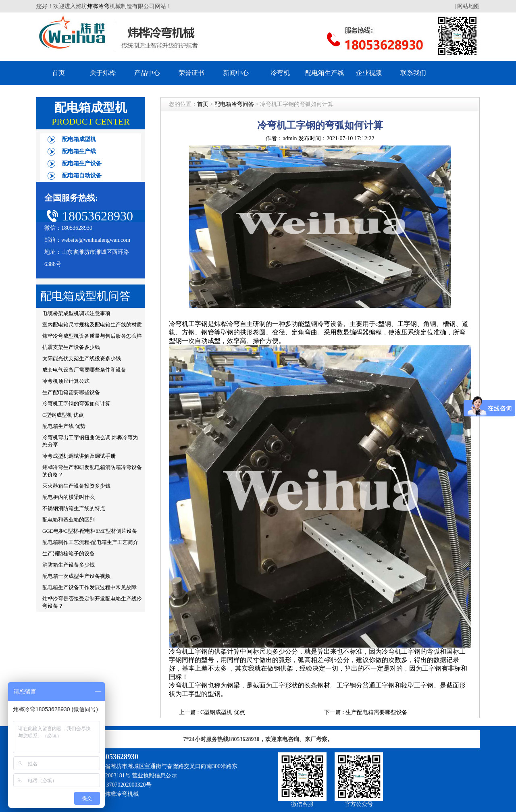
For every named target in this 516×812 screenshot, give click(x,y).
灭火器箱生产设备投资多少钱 (76, 486)
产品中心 (147, 73)
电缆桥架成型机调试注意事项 (76, 313)
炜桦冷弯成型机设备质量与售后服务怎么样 (92, 336)
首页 (58, 73)
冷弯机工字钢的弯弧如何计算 (76, 404)
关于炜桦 (103, 73)
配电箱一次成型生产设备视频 (76, 576)
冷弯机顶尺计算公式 (66, 381)
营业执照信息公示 (154, 776)
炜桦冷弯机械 (122, 794)
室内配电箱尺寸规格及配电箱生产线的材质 (92, 325)
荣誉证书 (191, 73)
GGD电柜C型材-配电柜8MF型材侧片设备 (90, 531)
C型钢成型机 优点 (63, 415)
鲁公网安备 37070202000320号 (114, 785)
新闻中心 (236, 73)
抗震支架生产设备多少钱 (71, 347)
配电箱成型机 (79, 139)
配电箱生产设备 (82, 163)
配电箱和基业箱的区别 (69, 520)
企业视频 (369, 73)
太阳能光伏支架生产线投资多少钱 (82, 358)
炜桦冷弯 (98, 6)
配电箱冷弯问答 (234, 104)
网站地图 (468, 6)
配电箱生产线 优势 (64, 426)
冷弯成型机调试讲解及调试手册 (79, 456)
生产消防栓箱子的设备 (69, 553)
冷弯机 (280, 73)
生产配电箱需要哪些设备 (71, 392)
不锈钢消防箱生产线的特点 (74, 508)
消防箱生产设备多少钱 (69, 565)
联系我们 (413, 73)
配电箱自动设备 (82, 175)
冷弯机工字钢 (188, 324)
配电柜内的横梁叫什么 (69, 497)
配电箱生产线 (325, 73)
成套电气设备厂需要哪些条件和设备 (84, 370)
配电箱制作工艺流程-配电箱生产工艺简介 (90, 542)
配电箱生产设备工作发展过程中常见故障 (89, 587)
